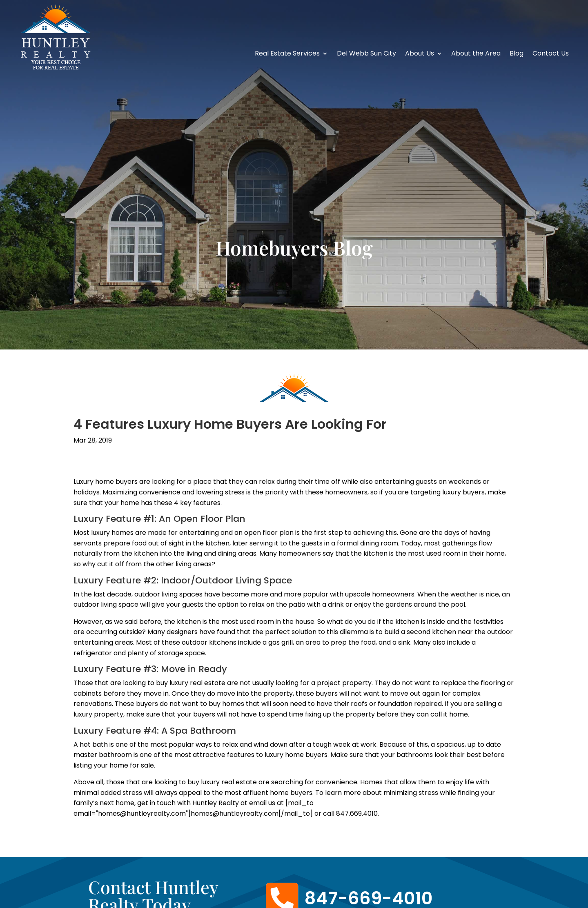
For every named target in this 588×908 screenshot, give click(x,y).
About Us (420, 54)
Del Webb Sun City (366, 54)
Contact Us (551, 54)
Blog (517, 54)
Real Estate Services (287, 54)
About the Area (476, 54)
